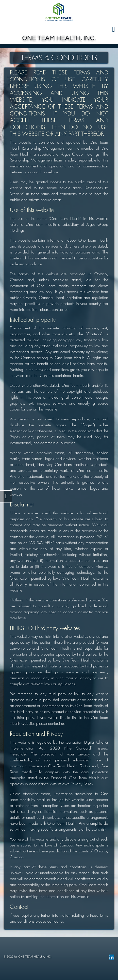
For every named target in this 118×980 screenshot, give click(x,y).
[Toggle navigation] (59, 29)
